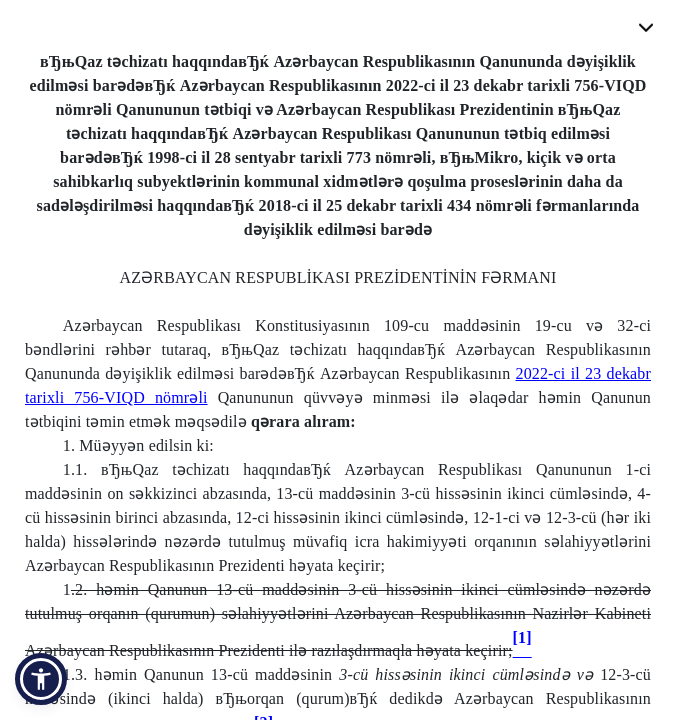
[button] (41, 679)
